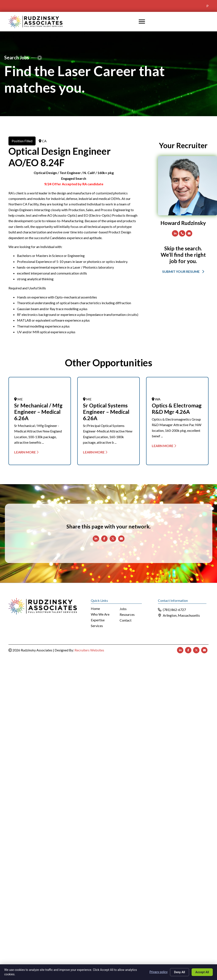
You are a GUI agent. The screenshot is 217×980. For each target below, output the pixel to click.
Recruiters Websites (89, 650)
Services (97, 626)
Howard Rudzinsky (183, 223)
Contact (126, 620)
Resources (127, 615)
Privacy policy (158, 972)
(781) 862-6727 (174, 610)
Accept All (202, 972)
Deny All (180, 972)
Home (95, 609)
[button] (183, 271)
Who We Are (100, 614)
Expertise (98, 620)
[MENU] (142, 22)
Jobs (123, 609)
